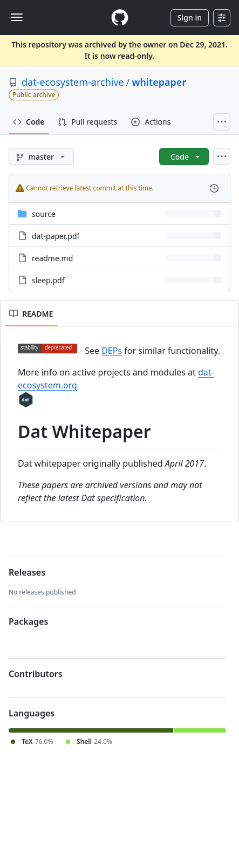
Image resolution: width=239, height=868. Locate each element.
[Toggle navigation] (17, 17)
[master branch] (41, 156)
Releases (27, 572)
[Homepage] (120, 18)
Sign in (190, 18)
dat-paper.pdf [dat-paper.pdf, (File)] (56, 236)
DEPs (112, 351)
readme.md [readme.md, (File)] (52, 258)
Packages (28, 621)
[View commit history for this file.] (214, 188)
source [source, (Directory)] (44, 214)
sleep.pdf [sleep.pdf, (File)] (48, 280)
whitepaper (159, 82)
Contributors (36, 674)
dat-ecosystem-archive (73, 82)
